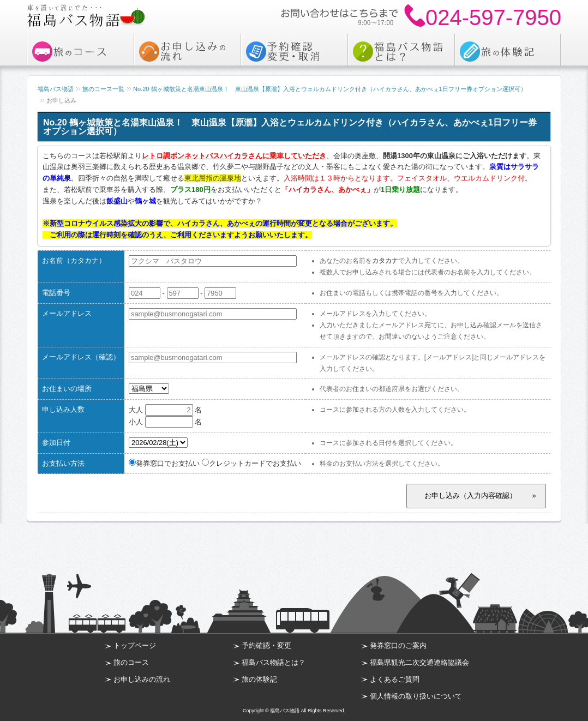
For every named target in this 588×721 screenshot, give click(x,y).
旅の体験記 (259, 679)
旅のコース (131, 662)
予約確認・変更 (266, 645)
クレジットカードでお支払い (251, 463)
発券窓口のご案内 (398, 645)
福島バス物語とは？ (274, 662)
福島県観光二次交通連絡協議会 (419, 662)
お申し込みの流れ (142, 679)
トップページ (135, 645)
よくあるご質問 (395, 679)
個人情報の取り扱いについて (416, 696)
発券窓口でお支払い (164, 463)
